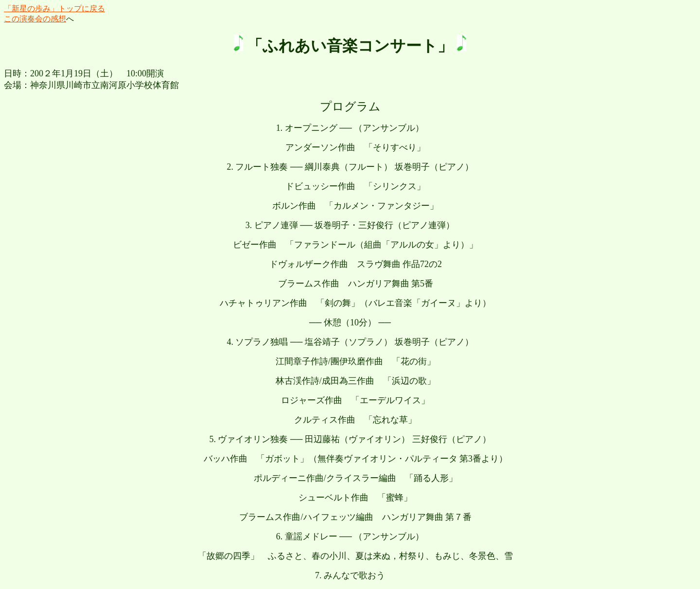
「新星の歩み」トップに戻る (54, 9)
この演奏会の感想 (35, 19)
